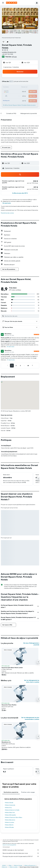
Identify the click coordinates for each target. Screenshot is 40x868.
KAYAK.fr (4, 865)
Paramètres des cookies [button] (7, 213)
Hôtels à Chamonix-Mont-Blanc (14, 817)
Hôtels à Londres (9, 822)
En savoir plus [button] (10, 347)
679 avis (14, 57)
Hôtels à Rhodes (9, 827)
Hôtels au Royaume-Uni (30, 865)
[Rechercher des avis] (21, 316)
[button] (3, 3)
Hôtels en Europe (18, 865)
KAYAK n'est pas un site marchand (21, 850)
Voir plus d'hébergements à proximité (31, 644)
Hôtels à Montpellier (10, 815)
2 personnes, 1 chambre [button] (11, 67)
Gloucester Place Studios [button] (9, 705)
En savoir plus (7, 203)
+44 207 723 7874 (7, 54)
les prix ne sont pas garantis (9, 845)
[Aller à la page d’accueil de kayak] (12, 3)
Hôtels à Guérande (10, 805)
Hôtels (10, 865)
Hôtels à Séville (9, 803)
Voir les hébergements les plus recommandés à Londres (30, 718)
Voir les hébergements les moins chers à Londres (32, 681)
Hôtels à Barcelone (10, 820)
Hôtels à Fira (8, 808)
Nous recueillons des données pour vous (21, 853)
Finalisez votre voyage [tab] (28, 792)
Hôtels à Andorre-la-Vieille (12, 810)
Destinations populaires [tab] (11, 792)
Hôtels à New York (10, 812)
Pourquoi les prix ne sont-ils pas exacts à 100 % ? (21, 856)
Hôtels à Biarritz (9, 825)
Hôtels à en (5, 867)
